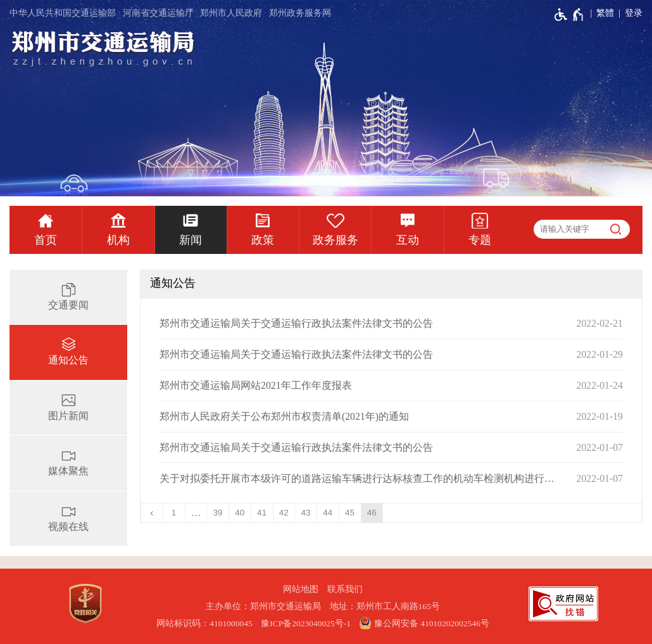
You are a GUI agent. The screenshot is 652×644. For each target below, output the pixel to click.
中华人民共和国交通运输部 (63, 13)
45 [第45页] (350, 513)
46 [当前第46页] (372, 513)
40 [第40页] (240, 513)
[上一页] (152, 513)
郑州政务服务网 (300, 13)
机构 (118, 240)
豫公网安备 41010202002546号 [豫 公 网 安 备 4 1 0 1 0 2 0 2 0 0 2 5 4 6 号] (424, 623)
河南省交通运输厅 (158, 13)
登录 (634, 13)
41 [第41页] (262, 513)
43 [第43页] (306, 513)
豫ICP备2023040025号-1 (306, 623)
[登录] (628, 13)
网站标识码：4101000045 (204, 623)
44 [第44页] (328, 513)
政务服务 (335, 240)
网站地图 (301, 589)
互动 (408, 240)
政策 (263, 240)
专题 (480, 240)
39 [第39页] (218, 513)
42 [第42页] (284, 513)
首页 (46, 240)
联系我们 (345, 589)
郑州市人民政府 (231, 13)
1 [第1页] (174, 513)
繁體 (605, 13)
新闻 (191, 240)
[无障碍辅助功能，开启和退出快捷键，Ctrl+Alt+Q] (569, 15)
